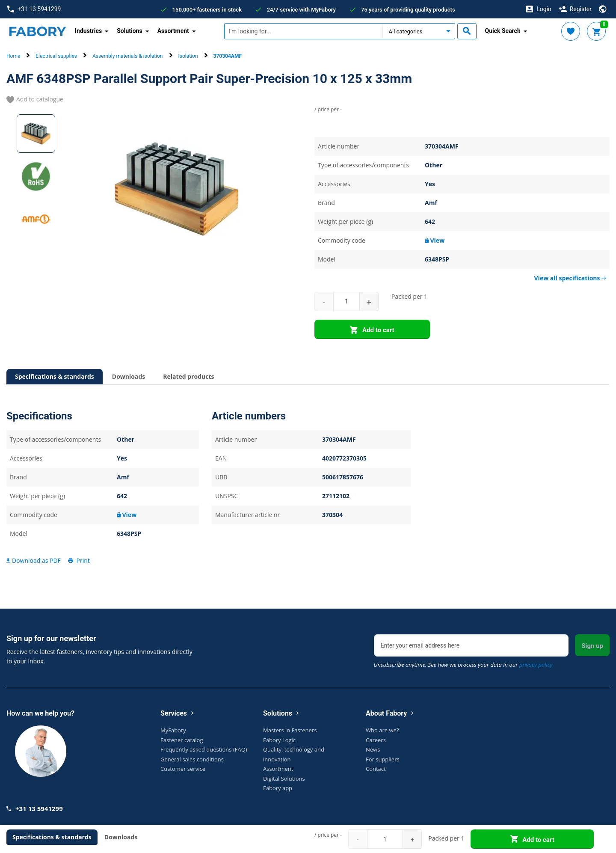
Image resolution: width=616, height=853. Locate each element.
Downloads (129, 376)
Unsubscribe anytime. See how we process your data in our (463, 665)
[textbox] (303, 31)
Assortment (278, 769)
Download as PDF (34, 560)
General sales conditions (192, 759)
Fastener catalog (182, 740)
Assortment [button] (173, 31)
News (373, 749)
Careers (376, 740)
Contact (376, 769)
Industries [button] (88, 31)
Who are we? (382, 730)
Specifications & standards (55, 376)
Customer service (183, 769)
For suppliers (383, 759)
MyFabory (173, 730)
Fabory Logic (279, 740)
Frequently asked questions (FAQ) (204, 749)
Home (13, 56)
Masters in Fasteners (290, 730)
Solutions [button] (129, 31)
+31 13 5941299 (34, 9)
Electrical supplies (56, 56)
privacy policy (536, 665)
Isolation (188, 56)
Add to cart (372, 330)
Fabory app (278, 788)
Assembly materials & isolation (128, 56)
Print (78, 560)
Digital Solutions (284, 779)
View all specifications (570, 278)
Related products (188, 376)
